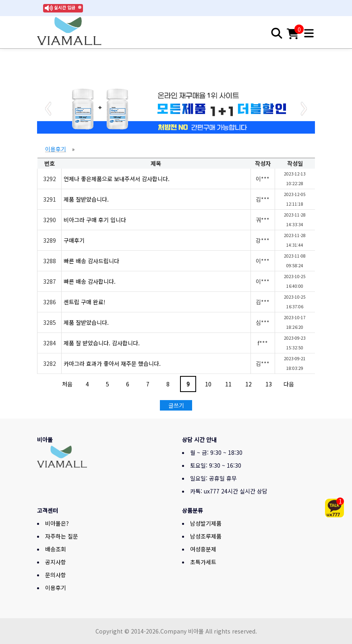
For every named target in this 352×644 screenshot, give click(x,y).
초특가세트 (203, 562)
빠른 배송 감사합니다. (90, 281)
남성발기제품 (206, 523)
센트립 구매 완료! (85, 302)
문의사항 (56, 575)
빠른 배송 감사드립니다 (91, 261)
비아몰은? (57, 523)
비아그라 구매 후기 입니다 (95, 220)
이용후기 (56, 149)
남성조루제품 (206, 536)
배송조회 (56, 549)
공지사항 (56, 562)
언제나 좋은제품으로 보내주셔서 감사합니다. (117, 179)
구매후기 (74, 240)
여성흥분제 (203, 549)
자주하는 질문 (62, 536)
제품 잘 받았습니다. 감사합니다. (102, 343)
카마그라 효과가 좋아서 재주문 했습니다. (112, 363)
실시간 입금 (65, 7)
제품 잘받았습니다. (86, 199)
